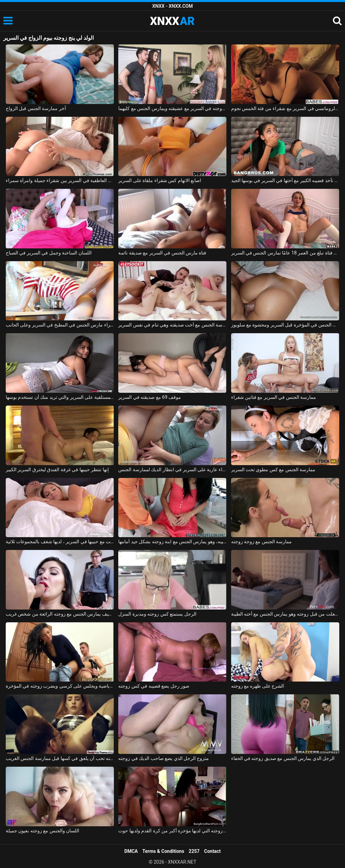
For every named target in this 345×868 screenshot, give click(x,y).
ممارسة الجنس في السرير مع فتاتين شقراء (274, 397)
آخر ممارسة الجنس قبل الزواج (36, 108)
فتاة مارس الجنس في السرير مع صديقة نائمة (162, 253)
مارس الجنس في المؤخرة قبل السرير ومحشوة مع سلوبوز (285, 325)
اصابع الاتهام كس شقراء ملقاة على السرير (160, 180)
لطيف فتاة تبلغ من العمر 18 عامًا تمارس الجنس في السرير (285, 253)
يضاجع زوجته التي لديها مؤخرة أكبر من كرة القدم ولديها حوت (172, 831)
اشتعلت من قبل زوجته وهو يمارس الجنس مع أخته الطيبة (285, 614)
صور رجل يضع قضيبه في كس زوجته (154, 686)
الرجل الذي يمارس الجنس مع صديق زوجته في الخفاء (283, 758)
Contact (212, 851)
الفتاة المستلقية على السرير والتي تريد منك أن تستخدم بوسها (60, 397)
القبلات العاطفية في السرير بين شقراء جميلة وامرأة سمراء (60, 180)
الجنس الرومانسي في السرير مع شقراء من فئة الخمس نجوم (285, 108)
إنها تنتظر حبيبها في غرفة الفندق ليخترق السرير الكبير (57, 470)
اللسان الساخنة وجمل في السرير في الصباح (49, 253)
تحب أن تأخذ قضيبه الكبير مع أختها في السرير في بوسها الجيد (285, 180)
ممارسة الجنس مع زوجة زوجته (262, 542)
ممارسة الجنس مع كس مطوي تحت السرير (273, 470)
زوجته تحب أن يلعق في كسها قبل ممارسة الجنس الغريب (60, 758)
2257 (194, 851)
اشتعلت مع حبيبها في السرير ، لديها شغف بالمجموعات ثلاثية (60, 542)
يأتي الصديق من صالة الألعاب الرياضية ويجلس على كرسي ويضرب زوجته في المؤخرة (60, 686)
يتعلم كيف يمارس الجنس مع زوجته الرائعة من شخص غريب (60, 614)
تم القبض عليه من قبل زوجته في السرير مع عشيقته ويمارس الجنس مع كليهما (172, 108)
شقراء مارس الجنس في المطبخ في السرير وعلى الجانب (60, 325)
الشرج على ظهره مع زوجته (258, 686)
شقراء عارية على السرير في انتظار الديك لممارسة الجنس (172, 470)
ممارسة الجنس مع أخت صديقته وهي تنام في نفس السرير (172, 325)
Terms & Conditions (163, 851)
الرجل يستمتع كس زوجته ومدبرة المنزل (157, 614)
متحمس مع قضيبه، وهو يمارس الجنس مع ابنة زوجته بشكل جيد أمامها (172, 542)
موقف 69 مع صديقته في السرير (150, 397)
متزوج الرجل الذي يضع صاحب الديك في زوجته (164, 758)
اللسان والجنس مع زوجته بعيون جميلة (42, 831)
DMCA (131, 851)
